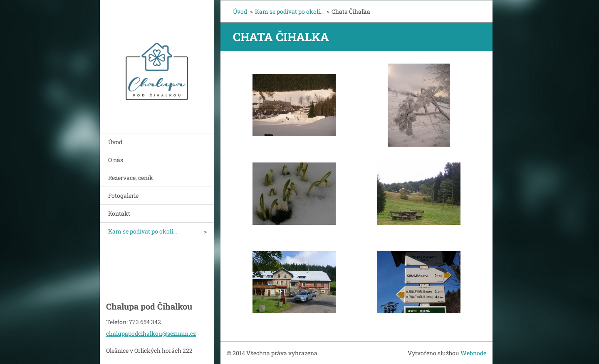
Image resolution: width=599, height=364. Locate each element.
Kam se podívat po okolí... (142, 231)
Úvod (115, 142)
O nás (116, 160)
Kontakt (119, 213)
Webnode (473, 353)
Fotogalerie (123, 196)
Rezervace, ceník (131, 178)
